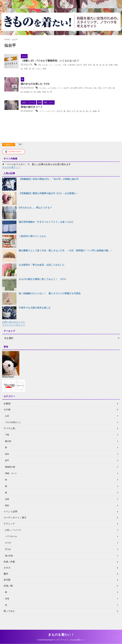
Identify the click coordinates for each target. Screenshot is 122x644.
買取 (77, 69)
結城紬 (56, 96)
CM (47, 65)
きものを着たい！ (11, 176)
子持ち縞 (104, 92)
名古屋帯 (88, 92)
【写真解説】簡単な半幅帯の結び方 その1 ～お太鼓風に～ (49, 202)
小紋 (112, 92)
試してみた (68, 69)
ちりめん (51, 92)
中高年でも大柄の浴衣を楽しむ (35, 317)
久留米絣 (85, 65)
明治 (81, 120)
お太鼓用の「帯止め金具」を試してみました (42, 274)
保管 (101, 65)
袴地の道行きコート (39, 116)
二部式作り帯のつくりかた (32, 245)
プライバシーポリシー (14, 334)
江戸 (36, 96)
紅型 (42, 96)
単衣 (107, 65)
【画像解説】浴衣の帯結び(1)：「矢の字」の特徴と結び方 (49, 188)
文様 (30, 96)
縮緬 (70, 96)
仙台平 (94, 65)
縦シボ (105, 120)
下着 (77, 65)
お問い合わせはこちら (14, 331)
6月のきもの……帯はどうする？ (35, 217)
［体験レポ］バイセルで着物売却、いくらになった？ (59, 61)
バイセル (69, 65)
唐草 (96, 92)
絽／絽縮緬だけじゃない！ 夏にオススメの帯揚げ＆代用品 (50, 303)
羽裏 (55, 69)
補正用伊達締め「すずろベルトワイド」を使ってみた (46, 231)
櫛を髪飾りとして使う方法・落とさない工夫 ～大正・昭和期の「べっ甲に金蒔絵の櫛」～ (66, 260)
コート (71, 92)
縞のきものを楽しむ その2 (43, 88)
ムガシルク (60, 120)
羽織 (41, 69)
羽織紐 (48, 69)
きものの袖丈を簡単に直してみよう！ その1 (42, 288)
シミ (60, 65)
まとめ (53, 65)
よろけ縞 (61, 92)
